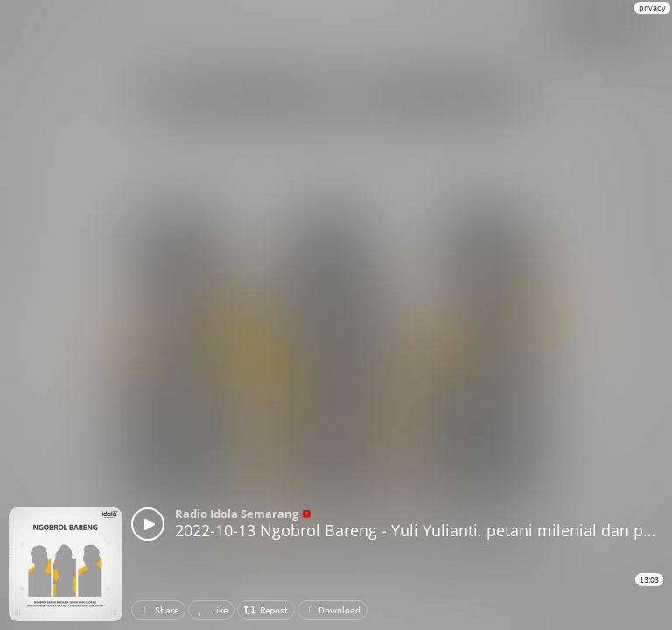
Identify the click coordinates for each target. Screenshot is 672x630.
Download (332, 610)
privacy (652, 7)
